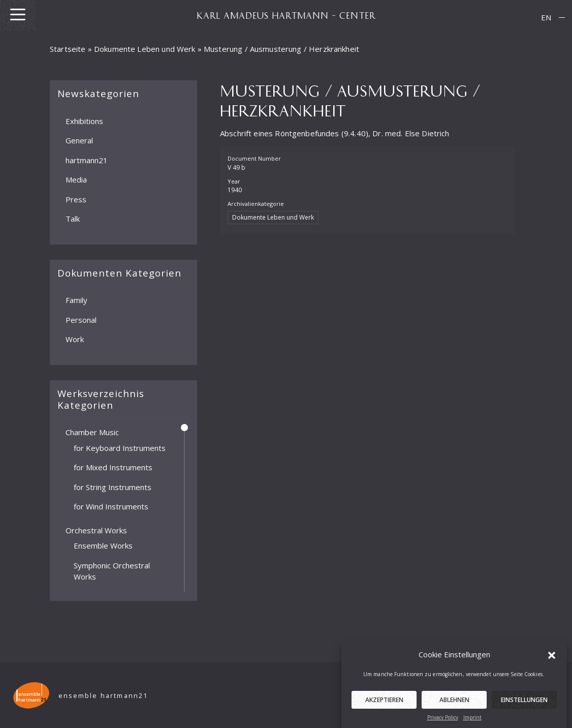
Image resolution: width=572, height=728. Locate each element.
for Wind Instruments (111, 506)
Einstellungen (524, 706)
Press (76, 199)
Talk (73, 219)
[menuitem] (546, 18)
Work (75, 339)
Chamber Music (92, 432)
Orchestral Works (96, 530)
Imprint (472, 723)
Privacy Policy (443, 723)
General (79, 140)
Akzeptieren (384, 706)
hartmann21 (87, 160)
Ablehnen (454, 706)
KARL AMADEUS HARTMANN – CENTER (286, 15)
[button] (552, 661)
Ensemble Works (103, 545)
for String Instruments (113, 487)
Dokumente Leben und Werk (145, 49)
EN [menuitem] (546, 17)
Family (76, 300)
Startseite (68, 49)
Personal (81, 319)
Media (76, 179)
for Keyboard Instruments (120, 447)
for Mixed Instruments (113, 467)
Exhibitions (84, 120)
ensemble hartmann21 (103, 696)
